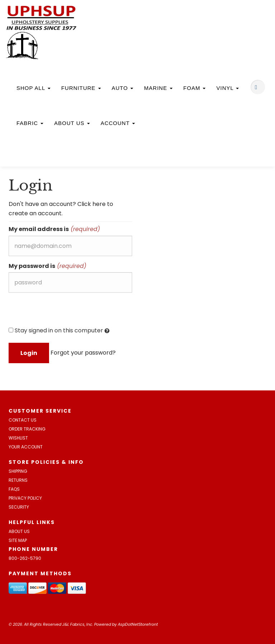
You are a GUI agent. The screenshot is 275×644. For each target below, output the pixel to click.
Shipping (18, 471)
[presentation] (63, 312)
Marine (158, 88)
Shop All (33, 88)
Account (118, 123)
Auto (123, 88)
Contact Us (23, 420)
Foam (195, 88)
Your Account (26, 447)
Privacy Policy (25, 498)
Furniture (81, 88)
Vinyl (228, 88)
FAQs (14, 489)
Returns (18, 480)
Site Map (18, 540)
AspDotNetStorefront (138, 624)
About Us (72, 123)
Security (19, 507)
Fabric (30, 123)
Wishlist (18, 438)
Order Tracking (27, 429)
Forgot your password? (83, 353)
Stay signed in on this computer (59, 331)
